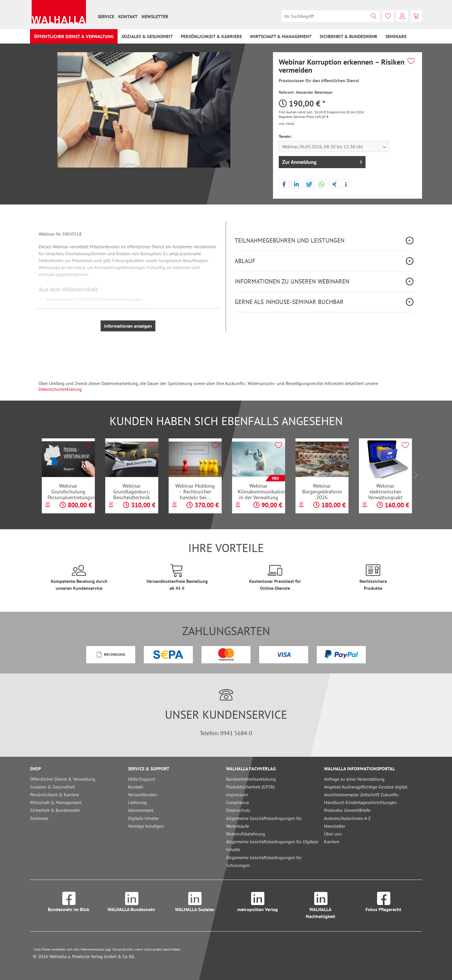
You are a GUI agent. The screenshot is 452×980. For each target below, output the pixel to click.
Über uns (333, 834)
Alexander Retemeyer (314, 92)
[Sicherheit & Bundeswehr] (349, 36)
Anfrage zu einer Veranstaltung (354, 779)
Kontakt (128, 16)
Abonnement (141, 810)
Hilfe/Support (142, 779)
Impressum (237, 795)
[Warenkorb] (416, 16)
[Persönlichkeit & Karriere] (211, 36)
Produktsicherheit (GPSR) (250, 787)
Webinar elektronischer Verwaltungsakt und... (385, 491)
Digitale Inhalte (143, 818)
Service (106, 16)
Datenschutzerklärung (60, 389)
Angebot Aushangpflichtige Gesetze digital (366, 787)
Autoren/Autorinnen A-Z (347, 818)
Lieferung (137, 802)
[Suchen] (374, 16)
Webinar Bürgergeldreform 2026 (322, 491)
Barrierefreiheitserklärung (251, 779)
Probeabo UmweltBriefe (347, 810)
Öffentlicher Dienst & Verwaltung (63, 779)
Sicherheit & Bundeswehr (55, 810)
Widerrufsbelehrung (246, 834)
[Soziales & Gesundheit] (147, 36)
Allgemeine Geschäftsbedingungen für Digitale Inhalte (272, 845)
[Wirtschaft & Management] (281, 36)
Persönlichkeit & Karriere (54, 795)
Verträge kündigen (146, 826)
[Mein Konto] (402, 16)
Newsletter (155, 16)
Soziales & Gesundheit (52, 787)
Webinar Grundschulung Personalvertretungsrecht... (71, 491)
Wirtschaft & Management (56, 802)
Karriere (332, 842)
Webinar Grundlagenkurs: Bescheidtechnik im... (132, 491)
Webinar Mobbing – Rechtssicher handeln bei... (195, 491)
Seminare (39, 818)
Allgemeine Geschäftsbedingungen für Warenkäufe (264, 822)
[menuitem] (106, 16)
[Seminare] (396, 36)
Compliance (238, 802)
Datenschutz (238, 810)
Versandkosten (142, 795)
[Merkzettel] (388, 16)
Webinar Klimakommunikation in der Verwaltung (261, 491)
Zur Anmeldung (322, 161)
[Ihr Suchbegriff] (331, 16)
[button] (284, 184)
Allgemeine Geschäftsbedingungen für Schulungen (264, 861)
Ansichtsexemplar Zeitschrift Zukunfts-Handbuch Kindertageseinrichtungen (362, 798)
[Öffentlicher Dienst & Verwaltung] (74, 36)
